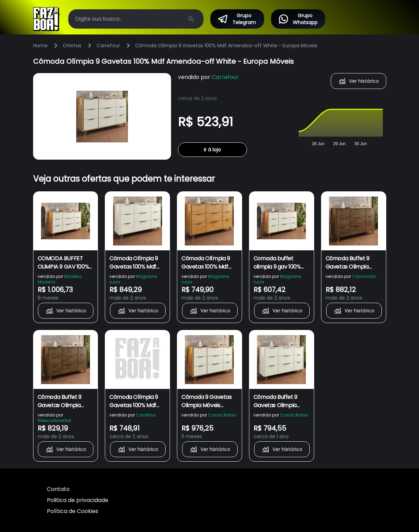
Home (40, 46)
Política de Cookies (73, 511)
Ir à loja (212, 150)
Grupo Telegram (237, 19)
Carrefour (108, 46)
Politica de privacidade (78, 500)
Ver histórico (358, 81)
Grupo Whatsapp (298, 19)
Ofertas (72, 46)
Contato (58, 489)
